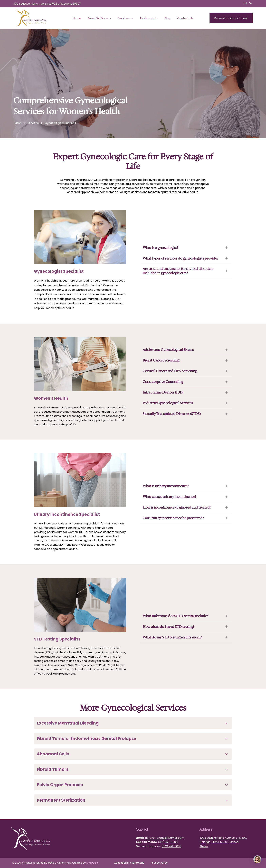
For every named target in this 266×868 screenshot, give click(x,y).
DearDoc (92, 863)
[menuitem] (77, 18)
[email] (245, 4)
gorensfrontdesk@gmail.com (165, 838)
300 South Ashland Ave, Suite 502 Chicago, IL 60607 (47, 4)
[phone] (250, 4)
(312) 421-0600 (168, 842)
